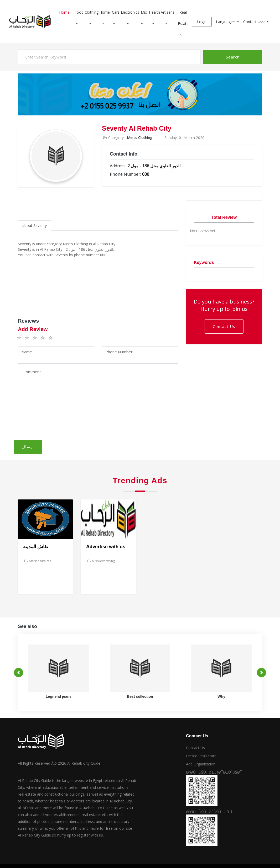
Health (154, 12)
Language (226, 22)
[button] (79, 23)
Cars (116, 12)
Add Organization (201, 764)
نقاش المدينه (36, 547)
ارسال (28, 447)
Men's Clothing (139, 138)
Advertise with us (106, 547)
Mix (144, 12)
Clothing (92, 12)
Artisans (168, 12)
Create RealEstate (201, 756)
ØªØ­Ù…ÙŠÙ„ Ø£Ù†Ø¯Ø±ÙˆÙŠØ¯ (214, 772)
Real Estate (183, 18)
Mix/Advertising (101, 561)
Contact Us (254, 22)
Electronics (130, 12)
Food (79, 12)
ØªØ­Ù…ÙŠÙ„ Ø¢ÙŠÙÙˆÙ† (209, 812)
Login (202, 22)
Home (64, 12)
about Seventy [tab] (35, 225)
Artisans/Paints (38, 561)
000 (146, 174)
